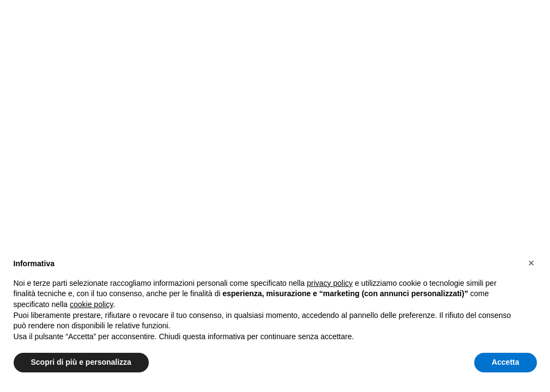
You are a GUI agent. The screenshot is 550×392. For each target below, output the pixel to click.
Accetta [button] (506, 362)
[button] (531, 263)
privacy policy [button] (330, 283)
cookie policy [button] (91, 304)
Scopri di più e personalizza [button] (81, 362)
